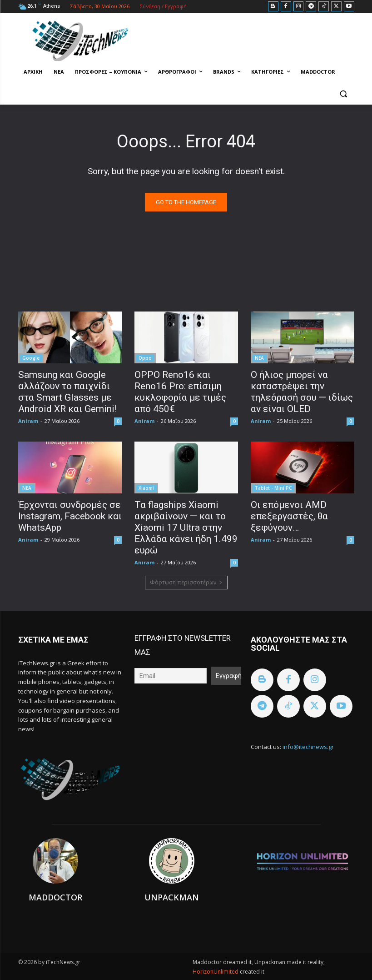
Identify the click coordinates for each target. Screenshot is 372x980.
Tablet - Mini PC (273, 488)
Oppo (145, 358)
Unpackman (172, 897)
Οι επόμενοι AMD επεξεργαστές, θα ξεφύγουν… (289, 516)
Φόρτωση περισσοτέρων (186, 582)
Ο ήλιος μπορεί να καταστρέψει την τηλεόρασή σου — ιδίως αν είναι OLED (302, 392)
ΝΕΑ (259, 358)
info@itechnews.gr (308, 747)
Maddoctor (55, 897)
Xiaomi (146, 488)
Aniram (28, 421)
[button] (344, 94)
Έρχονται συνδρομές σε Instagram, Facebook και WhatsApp (70, 516)
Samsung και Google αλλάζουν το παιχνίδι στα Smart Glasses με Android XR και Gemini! (67, 392)
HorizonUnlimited (216, 972)
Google (31, 358)
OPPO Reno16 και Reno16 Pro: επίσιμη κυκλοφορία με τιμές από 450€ (180, 392)
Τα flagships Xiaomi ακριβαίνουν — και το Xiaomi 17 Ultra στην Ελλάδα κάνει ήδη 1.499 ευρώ (186, 528)
